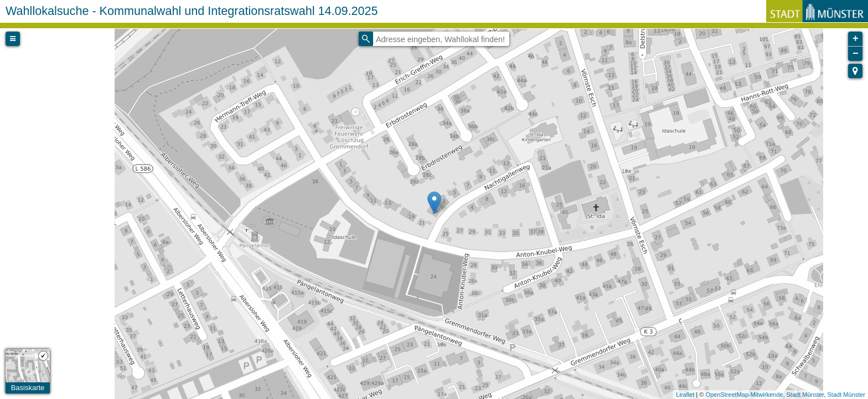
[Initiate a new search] (366, 39)
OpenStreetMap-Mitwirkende (744, 395)
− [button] (856, 54)
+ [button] (856, 39)
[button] (855, 71)
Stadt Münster (805, 395)
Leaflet (685, 395)
